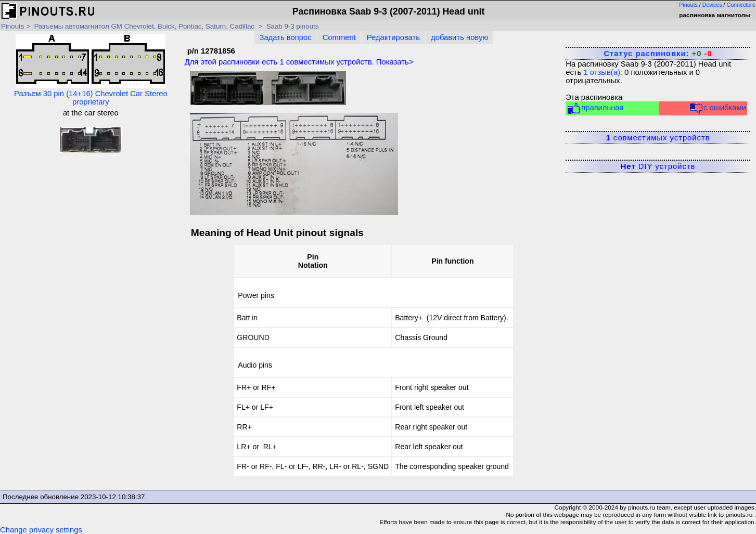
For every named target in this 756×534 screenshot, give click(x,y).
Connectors (741, 5)
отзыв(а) (601, 72)
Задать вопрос (286, 37)
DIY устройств (658, 166)
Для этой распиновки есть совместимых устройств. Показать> (299, 62)
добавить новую (459, 37)
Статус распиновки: (658, 54)
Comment (339, 37)
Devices (712, 5)
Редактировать (393, 37)
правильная (595, 108)
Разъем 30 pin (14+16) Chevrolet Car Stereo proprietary (91, 70)
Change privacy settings (41, 530)
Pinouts (688, 5)
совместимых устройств (658, 138)
